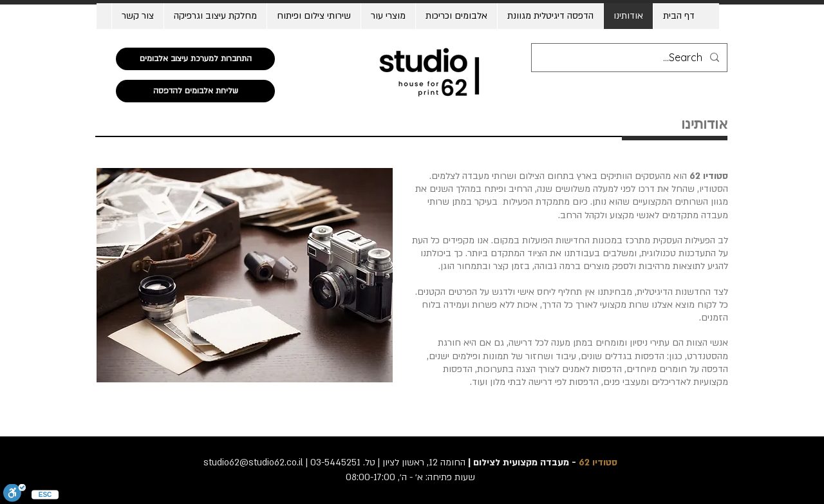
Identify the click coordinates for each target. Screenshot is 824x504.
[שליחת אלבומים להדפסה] (195, 91)
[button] (456, 16)
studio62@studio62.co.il (253, 462)
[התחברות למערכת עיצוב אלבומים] (195, 59)
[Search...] (631, 58)
